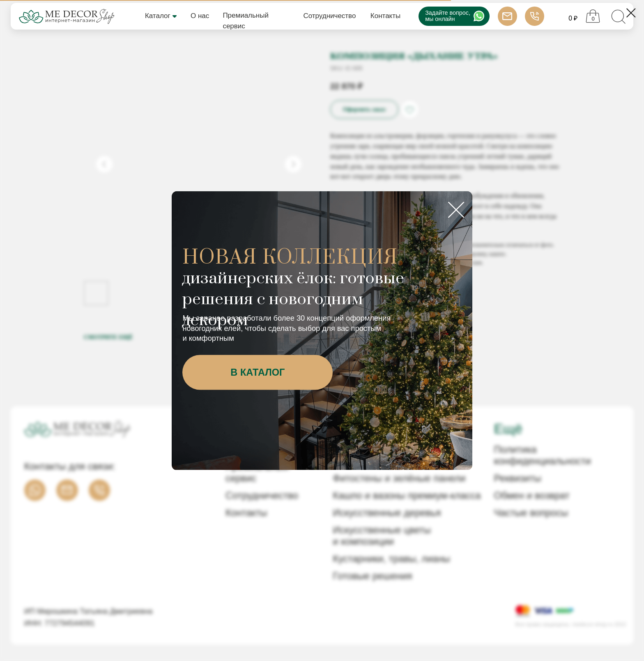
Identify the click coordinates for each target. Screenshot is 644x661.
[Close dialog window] (631, 13)
